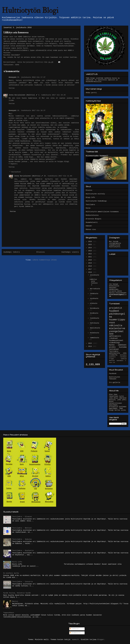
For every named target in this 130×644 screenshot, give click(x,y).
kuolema (123, 347)
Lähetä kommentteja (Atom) (45, 260)
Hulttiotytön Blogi (30, 10)
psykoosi (112, 357)
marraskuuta (95, 289)
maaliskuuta (95, 328)
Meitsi (15, 601)
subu (125, 353)
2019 (90, 263)
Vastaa (12, 88)
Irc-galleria (115, 382)
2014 (90, 346)
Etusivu (41, 252)
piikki (112, 347)
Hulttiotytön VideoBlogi (96, 201)
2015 (90, 343)
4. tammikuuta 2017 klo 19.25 (52, 95)
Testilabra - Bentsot (22, 528)
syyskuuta (94, 298)
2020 (90, 260)
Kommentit (75, 633)
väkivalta (116, 326)
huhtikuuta (94, 323)
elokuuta (94, 303)
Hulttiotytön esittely (95, 194)
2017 (90, 269)
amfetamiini (115, 336)
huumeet (114, 311)
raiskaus (123, 357)
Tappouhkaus (9, 613)
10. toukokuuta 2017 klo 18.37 (31, 111)
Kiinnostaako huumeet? (97, 156)
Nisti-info (17, 562)
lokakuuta (94, 294)
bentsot (112, 361)
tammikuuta (94, 338)
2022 (90, 254)
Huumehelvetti (92, 222)
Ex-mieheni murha (11, 573)
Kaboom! (89, 226)
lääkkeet (122, 345)
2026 (90, 242)
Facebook (113, 374)
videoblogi (115, 343)
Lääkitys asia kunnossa (94, 282)
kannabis (120, 361)
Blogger (101, 640)
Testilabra (90, 205)
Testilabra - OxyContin (23, 551)
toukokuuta (94, 318)
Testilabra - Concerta (22, 582)
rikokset (113, 338)
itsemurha (113, 355)
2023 (90, 251)
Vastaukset (16, 172)
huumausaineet (116, 340)
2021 (90, 257)
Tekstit (74, 629)
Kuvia (88, 208)
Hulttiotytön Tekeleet (115, 378)
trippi (112, 359)
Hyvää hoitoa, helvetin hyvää (17, 593)
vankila (124, 359)
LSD (114, 362)
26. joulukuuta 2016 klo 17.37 (31, 77)
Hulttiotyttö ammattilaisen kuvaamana (102, 212)
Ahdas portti (91, 93)
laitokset (114, 349)
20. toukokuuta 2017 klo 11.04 (58, 176)
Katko (112, 345)
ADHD (17, 65)
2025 (90, 245)
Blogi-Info (90, 197)
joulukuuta (94, 275)
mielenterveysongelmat (117, 330)
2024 (90, 248)
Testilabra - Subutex (22, 539)
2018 (90, 266)
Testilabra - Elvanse (22, 517)
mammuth (75, 640)
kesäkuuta (94, 313)
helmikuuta (94, 333)
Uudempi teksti (12, 252)
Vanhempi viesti (70, 252)
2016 (90, 272)
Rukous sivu (91, 229)
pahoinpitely (115, 353)
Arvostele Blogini (94, 219)
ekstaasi (123, 355)
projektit (116, 308)
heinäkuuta (94, 308)
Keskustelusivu (92, 215)
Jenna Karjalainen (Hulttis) (22, 95)
